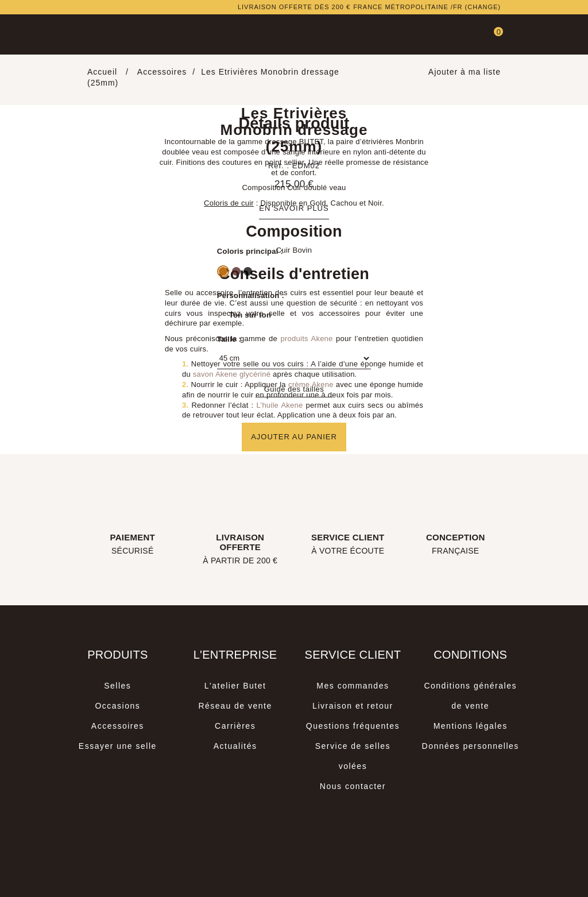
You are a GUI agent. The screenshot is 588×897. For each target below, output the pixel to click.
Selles (117, 686)
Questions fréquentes (353, 726)
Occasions (117, 706)
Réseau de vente (235, 706)
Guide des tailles (294, 389)
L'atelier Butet (235, 686)
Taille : (229, 339)
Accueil (104, 72)
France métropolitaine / (427, 7)
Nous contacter (353, 786)
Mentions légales (471, 726)
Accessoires (118, 726)
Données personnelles (471, 746)
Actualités (235, 746)
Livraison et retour (353, 706)
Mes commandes (353, 686)
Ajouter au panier (294, 437)
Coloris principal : (250, 251)
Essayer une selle (118, 746)
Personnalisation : (251, 295)
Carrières (235, 726)
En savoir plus (294, 208)
